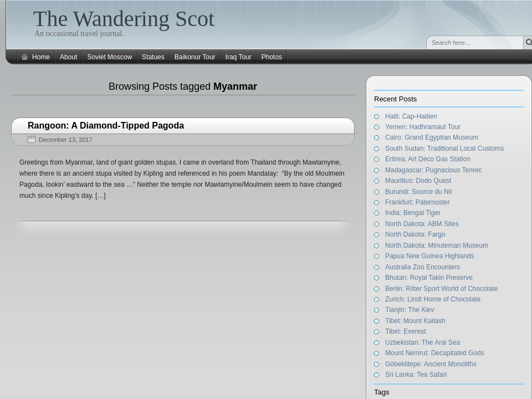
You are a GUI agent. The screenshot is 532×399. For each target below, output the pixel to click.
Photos (272, 57)
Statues (153, 57)
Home (41, 57)
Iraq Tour (239, 57)
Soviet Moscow (109, 57)
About (68, 57)
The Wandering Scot (124, 19)
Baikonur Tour (195, 57)
